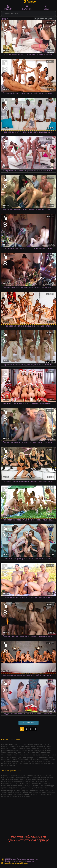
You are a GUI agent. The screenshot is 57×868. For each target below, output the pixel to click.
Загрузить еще (29, 723)
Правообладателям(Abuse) (14, 863)
